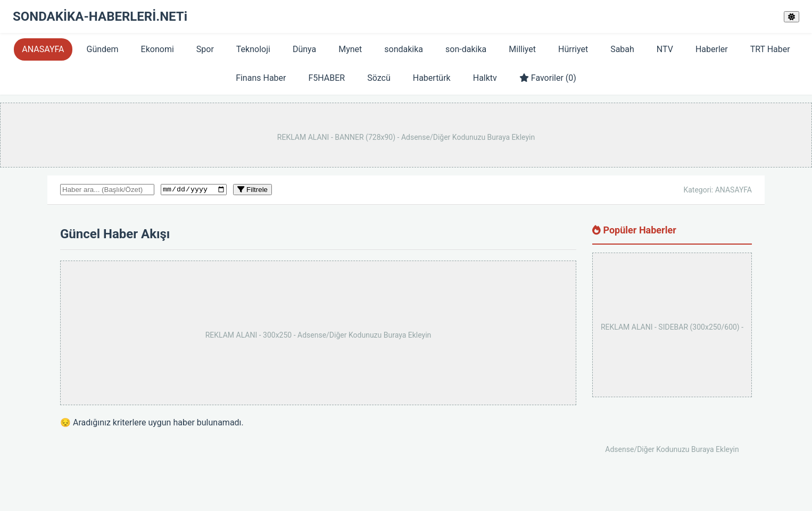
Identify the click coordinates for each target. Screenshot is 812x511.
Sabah (622, 49)
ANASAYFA (43, 49)
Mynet (350, 49)
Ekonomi (158, 49)
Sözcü (379, 78)
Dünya (304, 49)
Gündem (103, 49)
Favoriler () (548, 78)
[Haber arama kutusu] (107, 190)
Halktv (485, 78)
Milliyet (522, 49)
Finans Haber (261, 78)
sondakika (404, 49)
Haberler (712, 49)
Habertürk (432, 78)
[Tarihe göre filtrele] (194, 190)
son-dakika (466, 49)
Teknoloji (253, 49)
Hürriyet (573, 49)
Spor (205, 49)
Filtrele (252, 190)
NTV (665, 49)
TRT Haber (770, 49)
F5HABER (326, 78)
